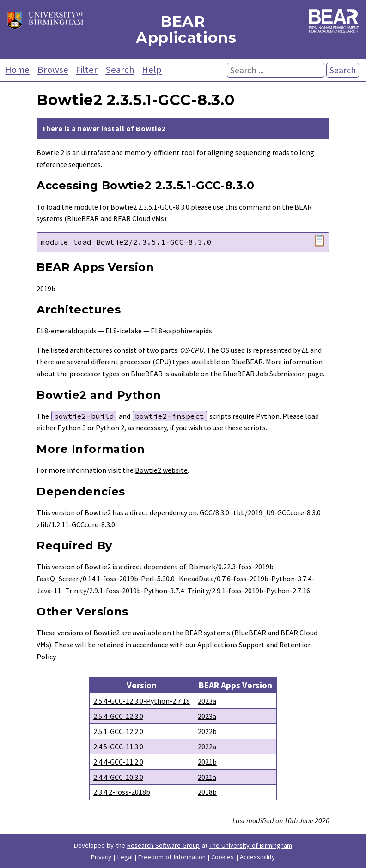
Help (152, 70)
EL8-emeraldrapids (67, 331)
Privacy (101, 857)
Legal (125, 857)
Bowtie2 (107, 633)
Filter (87, 70)
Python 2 (110, 428)
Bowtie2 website (161, 470)
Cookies (223, 857)
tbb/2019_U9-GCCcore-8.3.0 (277, 512)
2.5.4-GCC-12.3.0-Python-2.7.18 (142, 701)
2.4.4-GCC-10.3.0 (118, 777)
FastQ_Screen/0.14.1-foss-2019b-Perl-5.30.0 (106, 579)
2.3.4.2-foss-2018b (122, 792)
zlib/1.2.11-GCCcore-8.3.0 (76, 524)
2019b (46, 289)
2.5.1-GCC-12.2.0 (118, 731)
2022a (207, 747)
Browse (53, 70)
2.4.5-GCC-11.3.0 (118, 747)
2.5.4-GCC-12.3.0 (118, 716)
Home (17, 70)
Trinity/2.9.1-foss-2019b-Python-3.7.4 (125, 591)
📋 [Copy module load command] (319, 241)
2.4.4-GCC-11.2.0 (118, 762)
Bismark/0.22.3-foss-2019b (231, 567)
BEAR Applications (183, 30)
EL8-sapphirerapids (181, 331)
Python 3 (72, 428)
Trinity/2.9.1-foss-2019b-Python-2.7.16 (249, 591)
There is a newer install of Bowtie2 (104, 128)
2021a (207, 777)
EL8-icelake (124, 331)
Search (120, 70)
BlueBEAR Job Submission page (273, 374)
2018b (207, 792)
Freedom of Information (172, 857)
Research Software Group (164, 845)
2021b (207, 762)
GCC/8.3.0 (214, 512)
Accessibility (257, 857)
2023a (207, 701)
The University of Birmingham (251, 845)
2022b (207, 731)
